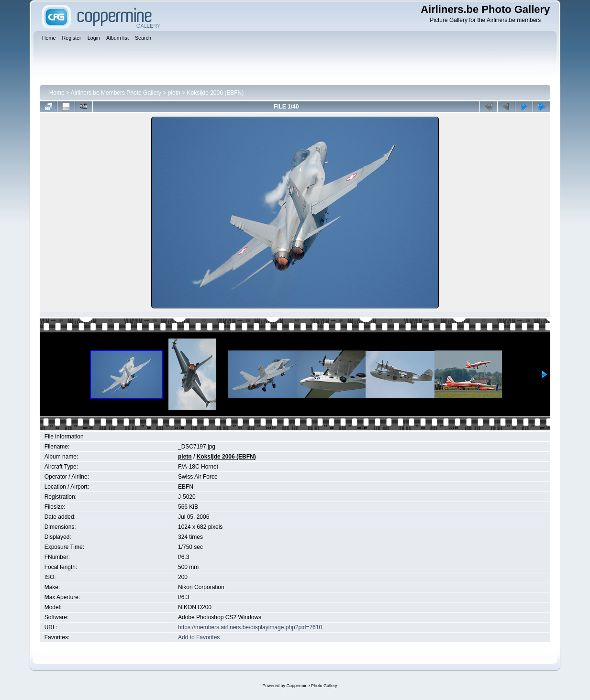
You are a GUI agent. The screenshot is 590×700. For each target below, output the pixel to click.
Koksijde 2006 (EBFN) (215, 93)
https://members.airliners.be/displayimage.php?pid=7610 (250, 627)
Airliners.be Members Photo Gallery (116, 93)
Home (57, 93)
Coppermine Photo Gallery (312, 686)
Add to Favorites (199, 637)
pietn (174, 93)
